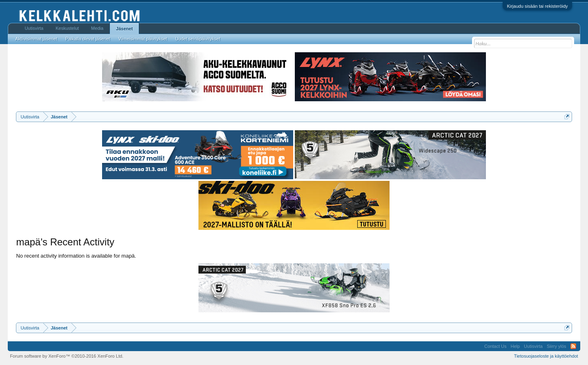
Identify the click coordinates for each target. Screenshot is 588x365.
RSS (573, 346)
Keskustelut (67, 28)
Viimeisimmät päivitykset (143, 39)
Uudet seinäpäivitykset (198, 39)
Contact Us (495, 346)
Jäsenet (124, 29)
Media (97, 28)
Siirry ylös (557, 346)
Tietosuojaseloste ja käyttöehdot (546, 356)
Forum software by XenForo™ (67, 356)
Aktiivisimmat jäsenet (36, 39)
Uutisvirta (34, 28)
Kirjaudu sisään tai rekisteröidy (537, 6)
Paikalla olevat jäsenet (88, 39)
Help (515, 346)
